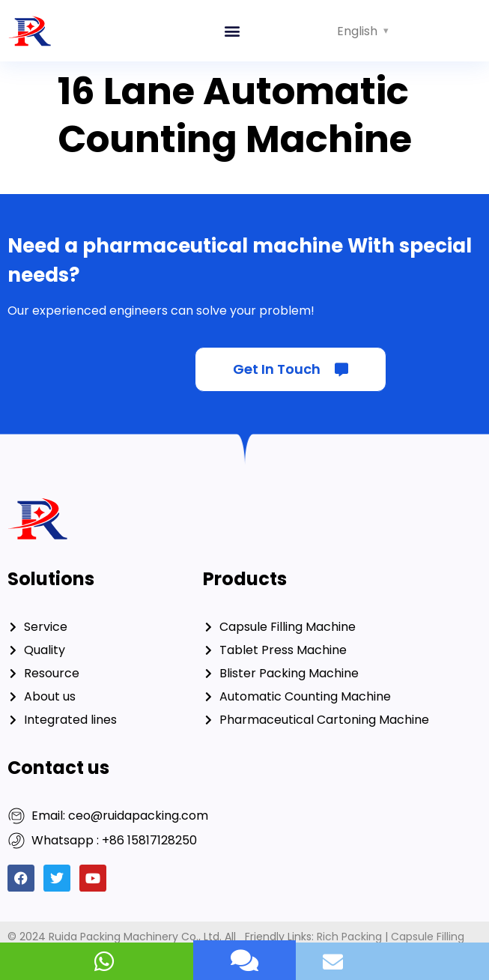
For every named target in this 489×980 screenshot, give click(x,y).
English (357, 31)
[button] (232, 31)
